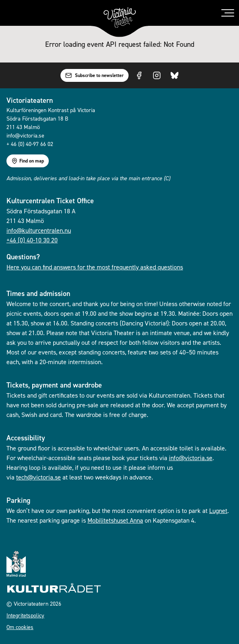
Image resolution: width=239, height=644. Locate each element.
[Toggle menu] (228, 13)
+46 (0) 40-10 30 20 (32, 240)
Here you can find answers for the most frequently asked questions (95, 267)
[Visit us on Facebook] (139, 75)
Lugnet (218, 511)
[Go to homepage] (120, 18)
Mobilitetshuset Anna (115, 520)
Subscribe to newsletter (95, 75)
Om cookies (20, 627)
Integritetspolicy (25, 615)
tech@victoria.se (38, 477)
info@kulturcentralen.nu (39, 230)
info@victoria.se (191, 458)
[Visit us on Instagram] (157, 75)
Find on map (28, 161)
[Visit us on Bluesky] (175, 75)
